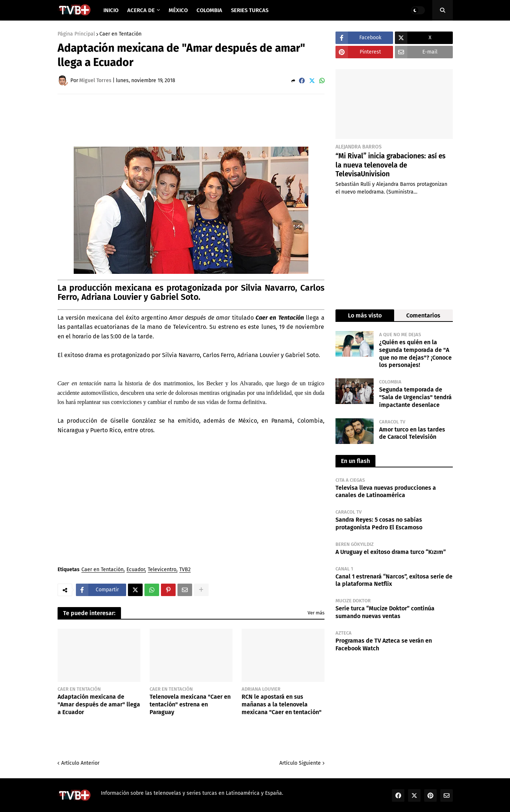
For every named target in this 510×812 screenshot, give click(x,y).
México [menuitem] (178, 10)
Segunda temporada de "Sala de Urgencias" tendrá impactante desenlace (415, 397)
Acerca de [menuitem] (141, 10)
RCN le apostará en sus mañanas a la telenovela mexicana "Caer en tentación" (282, 704)
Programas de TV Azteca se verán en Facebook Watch (384, 644)
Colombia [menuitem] (209, 10)
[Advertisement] (191, 120)
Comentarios (423, 315)
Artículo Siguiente (300, 763)
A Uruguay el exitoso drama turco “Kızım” (391, 552)
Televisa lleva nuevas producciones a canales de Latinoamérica (386, 492)
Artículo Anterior (80, 763)
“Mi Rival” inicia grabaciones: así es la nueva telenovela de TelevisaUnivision (390, 165)
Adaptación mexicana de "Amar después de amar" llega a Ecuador (99, 704)
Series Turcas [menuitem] (250, 10)
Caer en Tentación (120, 34)
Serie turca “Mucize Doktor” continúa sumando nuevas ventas (385, 612)
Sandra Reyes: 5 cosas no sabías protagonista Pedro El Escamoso (379, 523)
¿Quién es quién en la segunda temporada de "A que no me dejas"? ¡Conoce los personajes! (415, 354)
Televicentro (162, 570)
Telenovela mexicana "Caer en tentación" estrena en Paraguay (190, 704)
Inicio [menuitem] (111, 10)
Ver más (316, 613)
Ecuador (136, 570)
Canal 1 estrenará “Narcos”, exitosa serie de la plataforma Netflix (394, 580)
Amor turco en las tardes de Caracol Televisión (412, 433)
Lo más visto (365, 315)
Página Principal (76, 34)
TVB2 (185, 570)
